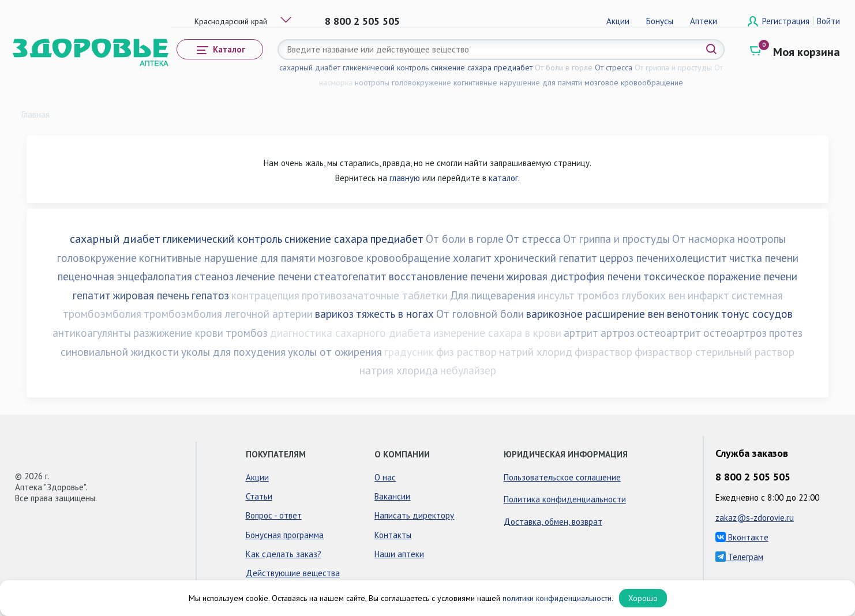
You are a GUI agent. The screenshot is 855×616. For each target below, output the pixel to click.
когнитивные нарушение (497, 82)
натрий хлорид (536, 352)
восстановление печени (447, 276)
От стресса (614, 67)
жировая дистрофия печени (574, 276)
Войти (828, 21)
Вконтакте (742, 537)
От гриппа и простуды (673, 67)
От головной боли (480, 314)
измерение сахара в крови (497, 333)
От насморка (704, 239)
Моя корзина (807, 52)
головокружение (421, 82)
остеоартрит (669, 333)
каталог (503, 178)
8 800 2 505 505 (362, 21)
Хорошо (643, 598)
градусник (409, 352)
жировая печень (151, 295)
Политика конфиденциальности (565, 499)
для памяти (562, 82)
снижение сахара (461, 67)
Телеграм (739, 557)
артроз (618, 333)
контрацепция (265, 295)
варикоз (334, 314)
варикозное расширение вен (595, 314)
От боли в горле (564, 67)
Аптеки (704, 21)
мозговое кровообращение (634, 82)
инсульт (556, 295)
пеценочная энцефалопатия (125, 276)
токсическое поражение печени (720, 276)
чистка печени (764, 258)
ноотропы (372, 82)
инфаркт (708, 295)
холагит (472, 258)
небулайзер (468, 370)
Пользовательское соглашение (562, 477)
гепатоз (210, 295)
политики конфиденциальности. (558, 598)
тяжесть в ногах (395, 314)
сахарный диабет (310, 67)
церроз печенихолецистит (663, 258)
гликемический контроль (386, 67)
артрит (581, 333)
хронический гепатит (545, 258)
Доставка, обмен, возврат (553, 522)
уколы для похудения (233, 352)
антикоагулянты (92, 333)
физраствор (603, 352)
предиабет (513, 67)
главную (405, 178)
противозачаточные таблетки (375, 295)
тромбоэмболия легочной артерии (228, 314)
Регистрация (787, 21)
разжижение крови (178, 333)
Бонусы (660, 21)
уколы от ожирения (335, 352)
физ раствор (466, 352)
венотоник (693, 314)
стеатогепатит (350, 276)
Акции (618, 21)
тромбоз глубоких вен (631, 295)
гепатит (92, 295)
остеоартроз (735, 333)
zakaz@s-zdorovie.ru (755, 518)
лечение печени (274, 276)
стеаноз (214, 276)
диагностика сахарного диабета (350, 333)
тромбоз (247, 333)
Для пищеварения (493, 295)
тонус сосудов (757, 314)
